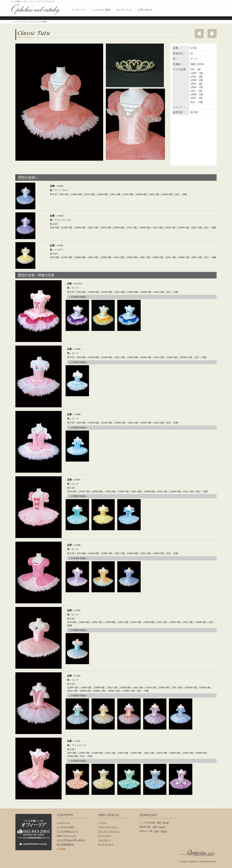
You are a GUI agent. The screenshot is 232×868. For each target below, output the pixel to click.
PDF (159, 823)
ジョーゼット (105, 840)
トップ (16, 22)
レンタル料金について (68, 831)
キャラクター (105, 836)
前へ (199, 34)
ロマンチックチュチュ (109, 831)
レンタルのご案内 (101, 10)
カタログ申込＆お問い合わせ (71, 840)
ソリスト (102, 823)
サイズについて (124, 10)
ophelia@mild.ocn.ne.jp (35, 845)
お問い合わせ (145, 10)
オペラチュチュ (106, 844)
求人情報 (61, 849)
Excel (166, 823)
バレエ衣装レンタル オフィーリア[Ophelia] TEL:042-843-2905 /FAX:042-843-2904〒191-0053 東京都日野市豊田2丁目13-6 (35, 827)
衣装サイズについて (67, 836)
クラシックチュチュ (30, 22)
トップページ (79, 10)
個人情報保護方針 (65, 844)
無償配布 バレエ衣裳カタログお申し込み (196, 9)
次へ (212, 34)
